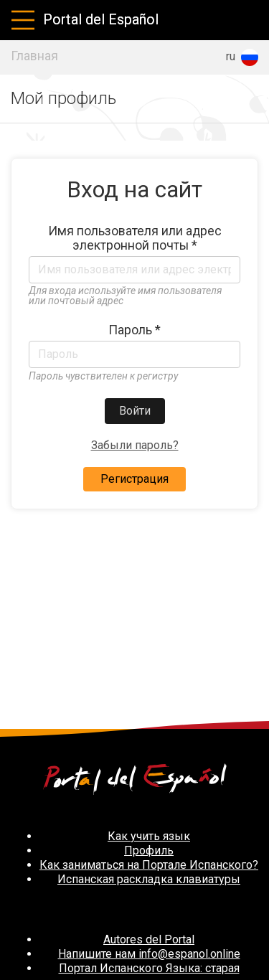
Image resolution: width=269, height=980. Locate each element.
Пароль (134, 330)
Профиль (149, 851)
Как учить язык (149, 836)
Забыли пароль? (135, 445)
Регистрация (134, 479)
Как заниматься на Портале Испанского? (149, 865)
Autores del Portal (149, 939)
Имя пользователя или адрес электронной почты (135, 238)
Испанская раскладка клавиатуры (149, 879)
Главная (34, 56)
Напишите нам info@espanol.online (149, 954)
